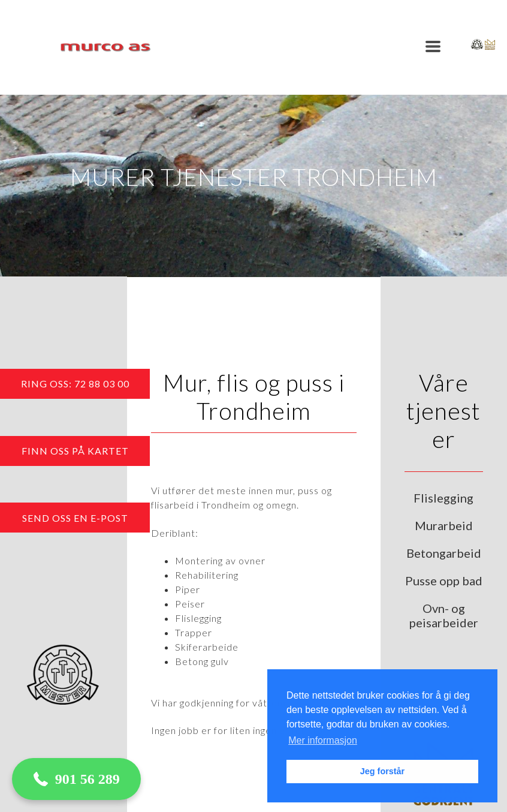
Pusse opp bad (444, 581)
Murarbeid (444, 525)
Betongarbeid (444, 553)
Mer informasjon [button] (323, 740)
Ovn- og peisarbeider (444, 615)
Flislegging (443, 498)
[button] (433, 46)
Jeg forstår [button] (382, 771)
